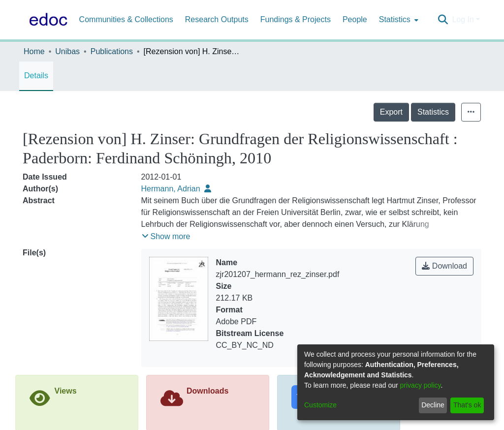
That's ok (467, 405)
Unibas (67, 51)
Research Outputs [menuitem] (217, 19)
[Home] (46, 20)
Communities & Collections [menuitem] (126, 19)
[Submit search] (443, 20)
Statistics (433, 112)
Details (36, 76)
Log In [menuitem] (463, 19)
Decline (433, 405)
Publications (112, 51)
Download (444, 266)
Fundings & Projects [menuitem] (296, 19)
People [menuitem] (355, 19)
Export (391, 112)
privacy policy (421, 385)
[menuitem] (398, 20)
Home (34, 51)
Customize (320, 405)
